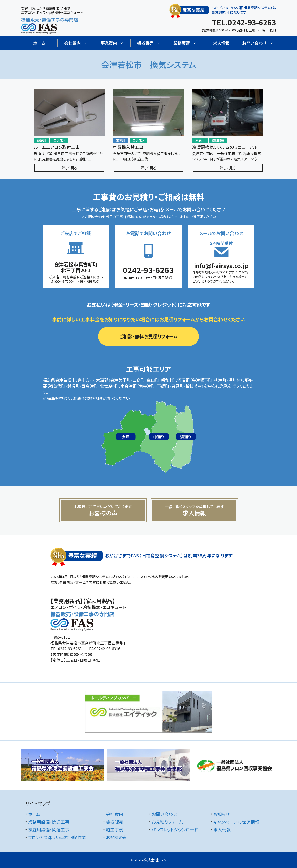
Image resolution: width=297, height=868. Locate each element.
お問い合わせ (164, 814)
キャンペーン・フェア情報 (236, 822)
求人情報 (221, 43)
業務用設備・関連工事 (49, 822)
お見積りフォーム (167, 822)
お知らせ (221, 814)
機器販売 (114, 822)
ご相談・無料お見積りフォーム (148, 336)
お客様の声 (116, 837)
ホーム (39, 43)
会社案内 (114, 814)
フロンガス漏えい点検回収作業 (57, 837)
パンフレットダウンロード (175, 829)
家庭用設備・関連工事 (49, 829)
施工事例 (114, 829)
